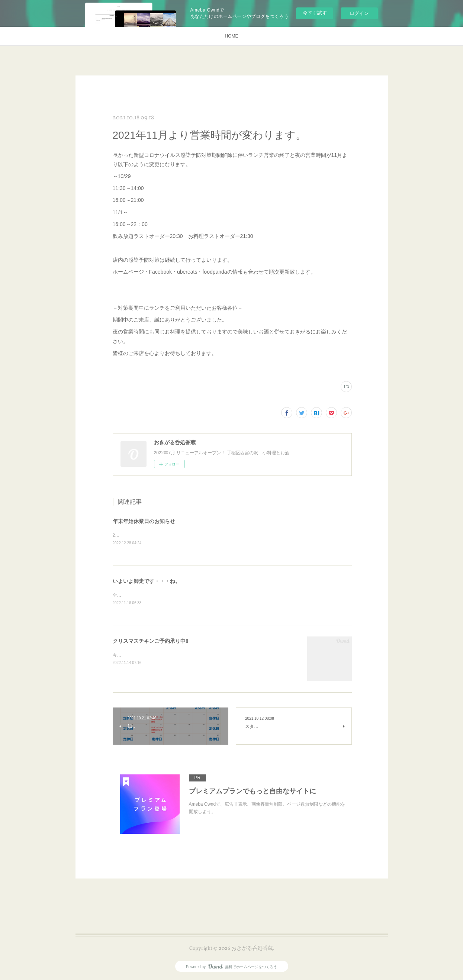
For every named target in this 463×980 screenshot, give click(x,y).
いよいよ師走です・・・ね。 (147, 581)
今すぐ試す (315, 13)
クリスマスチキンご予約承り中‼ (151, 642)
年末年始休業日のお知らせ (144, 521)
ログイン (359, 13)
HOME (232, 36)
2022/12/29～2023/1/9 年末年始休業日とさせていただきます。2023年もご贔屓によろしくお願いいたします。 (224, 535)
